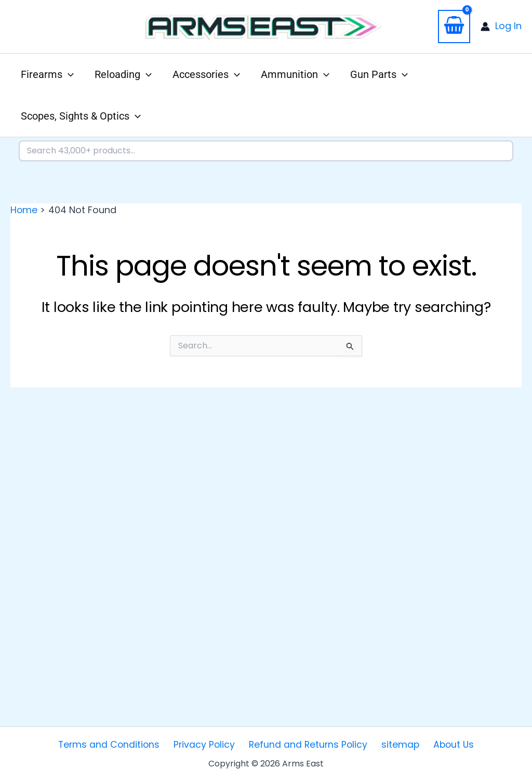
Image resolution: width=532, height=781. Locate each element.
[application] (68, 74)
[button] (47, 74)
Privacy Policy (208, 744)
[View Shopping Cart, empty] (454, 27)
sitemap (397, 744)
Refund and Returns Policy (309, 744)
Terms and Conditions (116, 744)
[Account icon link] (501, 26)
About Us (447, 744)
